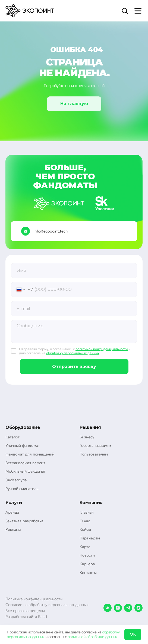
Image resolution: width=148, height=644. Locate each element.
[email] (74, 309)
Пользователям (94, 454)
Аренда (12, 512)
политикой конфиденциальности (102, 349)
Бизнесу (87, 437)
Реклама (13, 529)
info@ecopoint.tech (51, 231)
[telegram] (128, 608)
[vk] (108, 608)
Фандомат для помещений (30, 454)
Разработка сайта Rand (26, 617)
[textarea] (74, 332)
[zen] (118, 608)
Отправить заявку (74, 367)
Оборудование (23, 427)
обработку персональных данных (73, 353)
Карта (85, 547)
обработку (111, 632)
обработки (95, 637)
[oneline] (74, 271)
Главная (87, 512)
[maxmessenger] (138, 608)
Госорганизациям (95, 445)
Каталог (12, 437)
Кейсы (85, 529)
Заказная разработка (24, 521)
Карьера (87, 564)
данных (38, 637)
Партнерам (90, 538)
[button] (125, 11)
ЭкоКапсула (16, 480)
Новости (87, 555)
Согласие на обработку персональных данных (47, 605)
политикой (77, 637)
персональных (19, 637)
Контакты (88, 573)
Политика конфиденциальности (34, 599)
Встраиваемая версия (25, 463)
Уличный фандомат (23, 445)
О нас (85, 521)
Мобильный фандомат (26, 471)
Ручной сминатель (22, 489)
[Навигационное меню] (138, 11)
